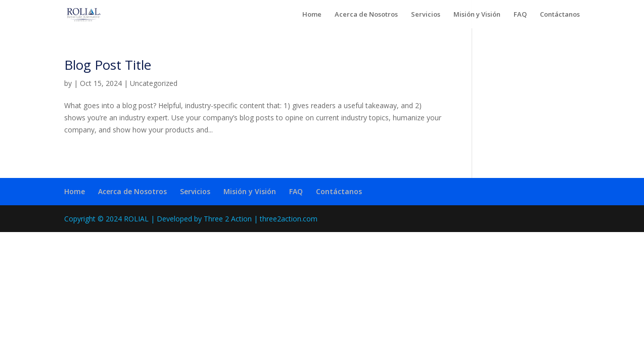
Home (312, 15)
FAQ (520, 15)
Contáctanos (560, 15)
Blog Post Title (108, 65)
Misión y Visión (477, 15)
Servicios (426, 15)
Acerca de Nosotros (366, 15)
